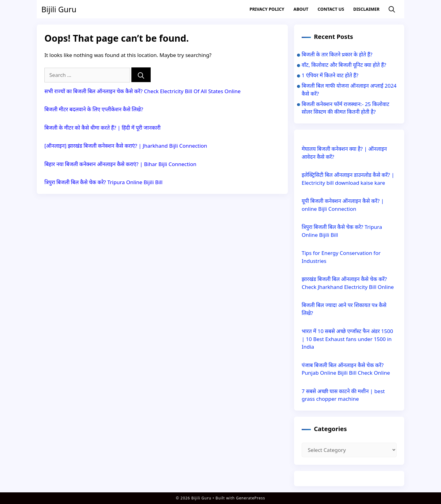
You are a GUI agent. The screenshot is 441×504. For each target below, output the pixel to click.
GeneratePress (251, 498)
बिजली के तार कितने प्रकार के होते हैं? (337, 54)
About (301, 9)
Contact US (331, 9)
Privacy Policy (267, 9)
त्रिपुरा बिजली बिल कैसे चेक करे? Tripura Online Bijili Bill (104, 182)
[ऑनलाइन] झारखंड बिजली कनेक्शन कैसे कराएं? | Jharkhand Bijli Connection (126, 146)
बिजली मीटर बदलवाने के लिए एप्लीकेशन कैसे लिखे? (94, 109)
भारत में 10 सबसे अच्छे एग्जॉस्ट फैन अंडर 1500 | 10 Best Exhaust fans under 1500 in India (347, 339)
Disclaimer (367, 9)
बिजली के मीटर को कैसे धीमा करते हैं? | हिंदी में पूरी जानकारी (102, 128)
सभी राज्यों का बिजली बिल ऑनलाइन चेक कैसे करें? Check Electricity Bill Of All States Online (143, 91)
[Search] (141, 75)
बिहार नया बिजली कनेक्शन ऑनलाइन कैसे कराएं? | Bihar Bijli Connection (121, 164)
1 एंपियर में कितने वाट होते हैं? (330, 75)
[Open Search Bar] (392, 9)
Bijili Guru (59, 9)
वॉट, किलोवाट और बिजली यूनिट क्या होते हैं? (344, 65)
